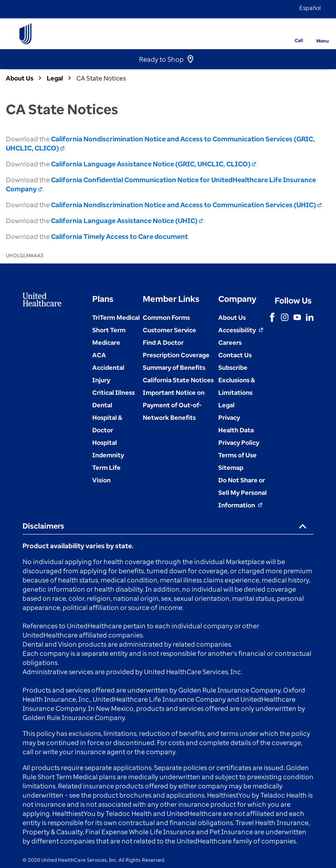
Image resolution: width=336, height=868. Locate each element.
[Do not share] (243, 492)
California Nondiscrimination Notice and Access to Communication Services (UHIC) (186, 205)
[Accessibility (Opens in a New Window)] (241, 330)
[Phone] (293, 28)
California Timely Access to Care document (119, 236)
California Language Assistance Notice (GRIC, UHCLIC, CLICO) (154, 164)
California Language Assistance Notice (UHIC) (127, 221)
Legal (55, 78)
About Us (20, 78)
